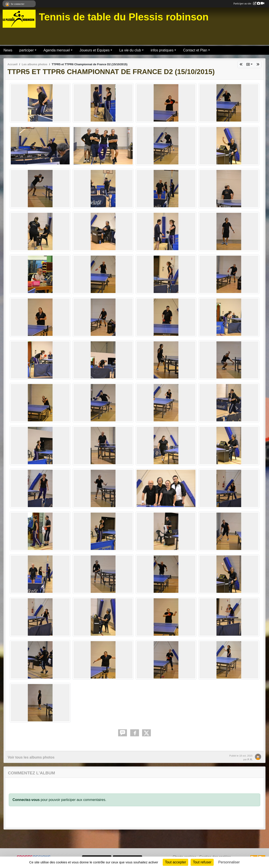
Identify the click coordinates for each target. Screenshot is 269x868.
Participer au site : (249, 4)
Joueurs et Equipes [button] (95, 50)
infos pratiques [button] (162, 50)
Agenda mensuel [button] (57, 50)
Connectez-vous (26, 800)
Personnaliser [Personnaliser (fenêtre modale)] (229, 862)
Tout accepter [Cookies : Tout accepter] (175, 862)
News (8, 50)
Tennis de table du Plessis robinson (124, 17)
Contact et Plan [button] (195, 50)
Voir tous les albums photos (31, 757)
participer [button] (27, 50)
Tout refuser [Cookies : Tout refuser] (202, 862)
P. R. (250, 759)
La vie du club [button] (130, 50)
